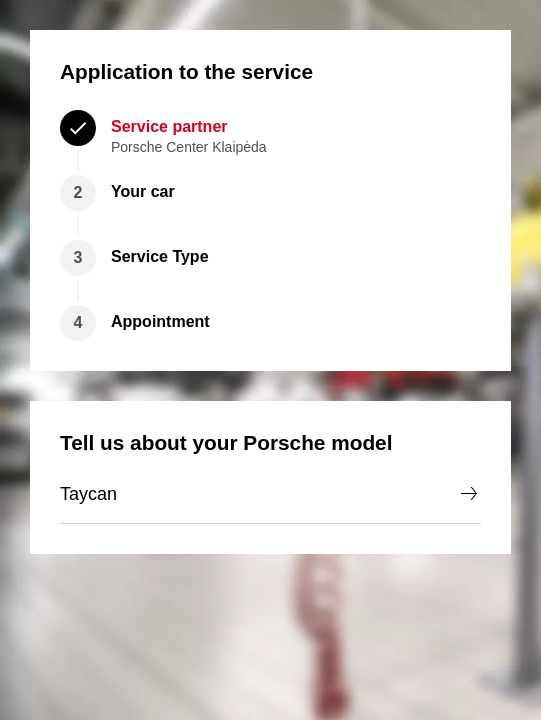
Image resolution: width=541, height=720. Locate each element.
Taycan (270, 494)
